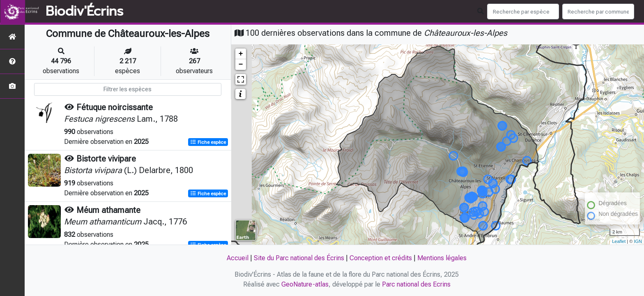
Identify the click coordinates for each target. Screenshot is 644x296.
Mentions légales (442, 258)
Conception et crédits (381, 258)
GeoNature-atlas (305, 284)
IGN (638, 241)
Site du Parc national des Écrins (299, 258)
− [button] (241, 65)
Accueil (238, 258)
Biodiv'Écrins (84, 12)
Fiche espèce (208, 142)
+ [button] (241, 54)
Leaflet (619, 241)
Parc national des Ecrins (416, 284)
